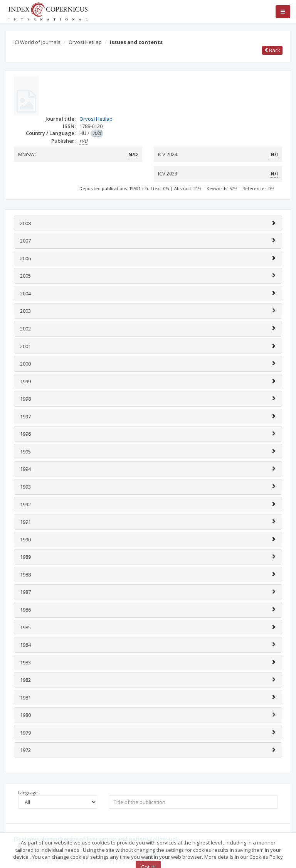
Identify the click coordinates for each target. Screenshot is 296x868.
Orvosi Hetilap (85, 42)
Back (272, 50)
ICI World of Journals (37, 42)
